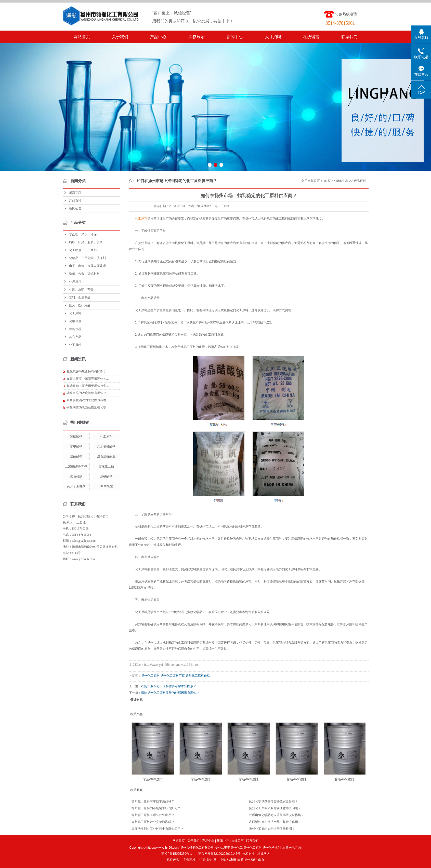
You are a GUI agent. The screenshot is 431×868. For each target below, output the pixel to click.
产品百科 (75, 200)
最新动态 (75, 193)
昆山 (216, 860)
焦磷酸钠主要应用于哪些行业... (88, 386)
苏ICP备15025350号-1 (177, 854)
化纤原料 (75, 282)
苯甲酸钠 (76, 446)
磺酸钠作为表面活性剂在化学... (88, 407)
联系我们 (349, 37)
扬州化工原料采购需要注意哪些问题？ (275, 808)
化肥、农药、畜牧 (81, 290)
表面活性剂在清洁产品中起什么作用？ (275, 822)
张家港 (232, 860)
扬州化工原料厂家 (173, 676)
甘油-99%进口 (153, 779)
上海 (223, 860)
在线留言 (311, 37)
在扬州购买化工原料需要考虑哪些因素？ (169, 686)
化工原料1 (76, 345)
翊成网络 (264, 854)
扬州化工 (236, 848)
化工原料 (75, 313)
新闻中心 (235, 37)
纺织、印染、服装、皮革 (86, 242)
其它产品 (75, 337)
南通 (240, 860)
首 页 (327, 181)
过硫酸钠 (76, 437)
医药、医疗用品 (80, 305)
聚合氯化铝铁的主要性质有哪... (88, 400)
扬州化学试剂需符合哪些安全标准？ (273, 801)
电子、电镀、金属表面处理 (87, 266)
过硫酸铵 (76, 456)
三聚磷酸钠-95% (76, 466)
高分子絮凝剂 (76, 486)
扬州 (247, 860)
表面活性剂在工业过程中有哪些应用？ (158, 829)
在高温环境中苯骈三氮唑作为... (88, 379)
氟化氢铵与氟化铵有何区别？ (86, 372)
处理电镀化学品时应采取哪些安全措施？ (277, 815)
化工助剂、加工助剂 (83, 250)
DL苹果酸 (106, 486)
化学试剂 (75, 321)
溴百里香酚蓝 (106, 456)
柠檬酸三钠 (106, 466)
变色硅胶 (76, 476)
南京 (261, 860)
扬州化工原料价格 (198, 676)
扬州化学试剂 (271, 848)
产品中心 (158, 37)
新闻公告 (75, 208)
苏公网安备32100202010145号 (219, 854)
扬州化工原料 (150, 676)
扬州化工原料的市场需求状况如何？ (156, 808)
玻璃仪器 (75, 329)
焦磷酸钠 (106, 476)
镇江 (254, 860)
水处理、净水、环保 (83, 234)
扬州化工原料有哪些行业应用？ (153, 815)
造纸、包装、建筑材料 (84, 274)
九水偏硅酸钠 (106, 446)
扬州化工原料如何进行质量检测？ (272, 829)
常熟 (209, 860)
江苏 (202, 860)
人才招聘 (273, 37)
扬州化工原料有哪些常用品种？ (153, 801)
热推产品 (173, 860)
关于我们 (120, 37)
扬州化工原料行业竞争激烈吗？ (153, 822)
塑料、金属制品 (80, 297)
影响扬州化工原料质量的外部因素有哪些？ (170, 693)
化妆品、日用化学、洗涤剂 (87, 258)
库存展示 (197, 37)
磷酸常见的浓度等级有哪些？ (86, 393)
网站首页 (82, 37)
